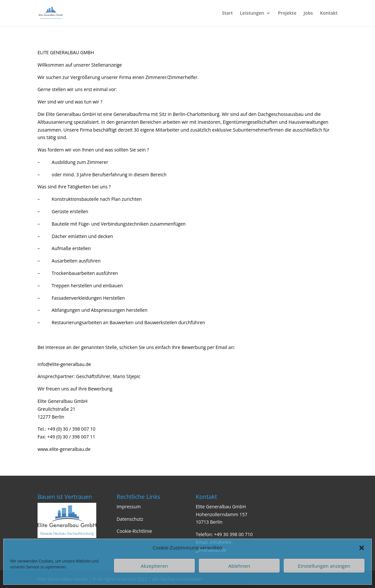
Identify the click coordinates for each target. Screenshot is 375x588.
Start (227, 13)
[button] (362, 548)
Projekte (287, 13)
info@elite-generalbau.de (64, 364)
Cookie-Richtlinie (134, 531)
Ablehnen (239, 566)
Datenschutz (130, 519)
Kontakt (329, 13)
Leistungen (252, 13)
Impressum (129, 507)
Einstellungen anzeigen (324, 566)
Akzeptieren (154, 566)
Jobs (308, 13)
